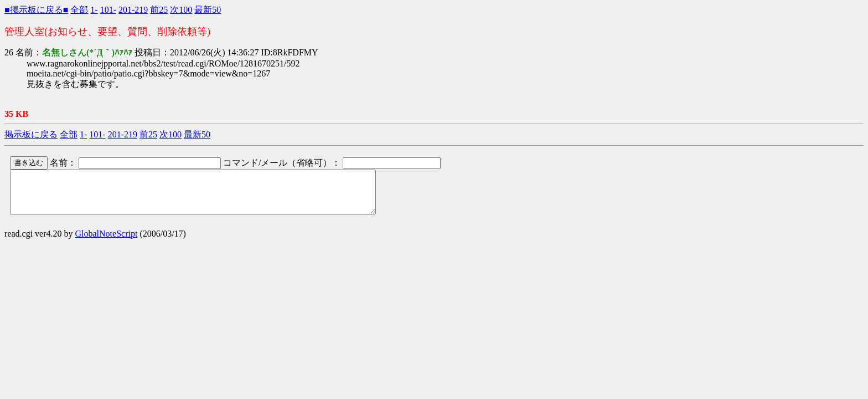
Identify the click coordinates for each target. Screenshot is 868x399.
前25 (159, 10)
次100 (181, 10)
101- (108, 10)
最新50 (208, 10)
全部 (79, 10)
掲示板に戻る (31, 134)
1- (94, 10)
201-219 (133, 10)
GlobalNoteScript (107, 242)
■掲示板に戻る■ (36, 10)
